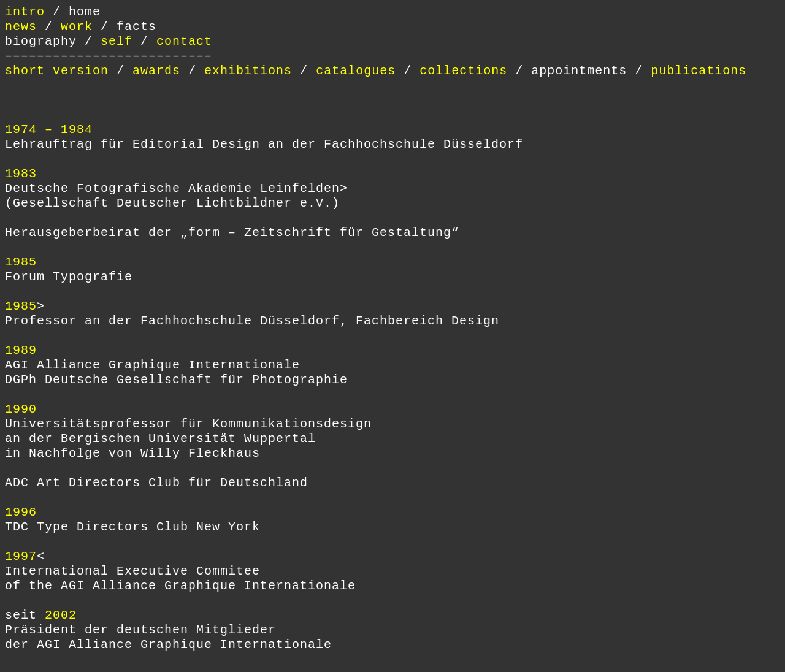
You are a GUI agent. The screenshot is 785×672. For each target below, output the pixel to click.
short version (57, 71)
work (77, 27)
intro (29, 12)
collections (463, 71)
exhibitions (248, 71)
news (21, 27)
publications (699, 71)
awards (156, 71)
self (117, 41)
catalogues (356, 71)
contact (184, 41)
